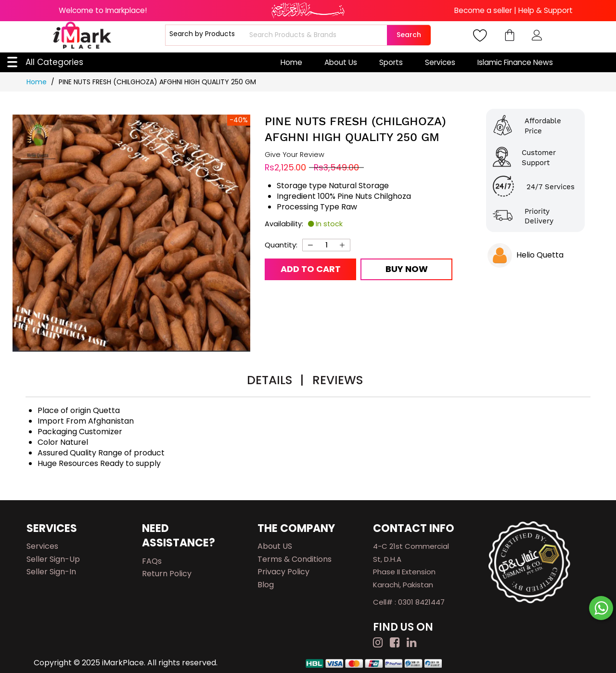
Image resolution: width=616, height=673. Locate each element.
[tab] (275, 382)
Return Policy (167, 574)
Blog (266, 585)
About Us (341, 62)
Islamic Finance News (515, 62)
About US (275, 546)
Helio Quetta (540, 255)
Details (275, 380)
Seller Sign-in (51, 572)
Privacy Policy (283, 572)
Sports (391, 62)
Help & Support (545, 10)
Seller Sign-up (53, 559)
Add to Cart (311, 269)
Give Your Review (295, 155)
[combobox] (317, 35)
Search (409, 35)
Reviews (338, 380)
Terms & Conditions (295, 559)
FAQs (152, 561)
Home (291, 62)
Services (440, 62)
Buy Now (407, 269)
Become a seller (483, 10)
